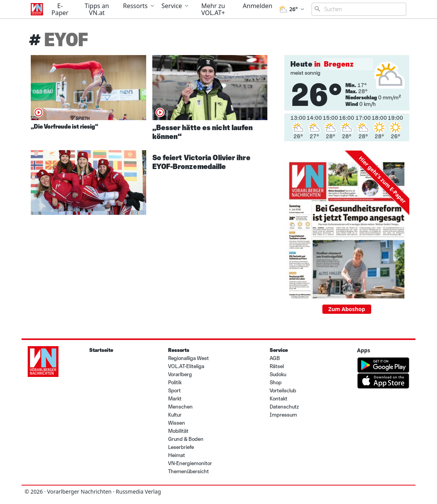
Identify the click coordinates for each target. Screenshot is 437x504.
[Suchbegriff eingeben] (359, 9)
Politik (175, 383)
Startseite (101, 350)
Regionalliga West (188, 358)
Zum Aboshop (347, 309)
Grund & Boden (186, 439)
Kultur (175, 415)
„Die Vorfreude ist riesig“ (64, 126)
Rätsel (277, 366)
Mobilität (178, 431)
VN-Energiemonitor (190, 463)
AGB (275, 358)
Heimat (177, 455)
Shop (276, 383)
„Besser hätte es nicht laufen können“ (203, 132)
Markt (175, 399)
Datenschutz (284, 407)
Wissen (177, 423)
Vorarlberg (180, 374)
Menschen (180, 407)
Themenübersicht (188, 471)
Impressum (283, 415)
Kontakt (279, 399)
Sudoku (278, 374)
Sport (174, 391)
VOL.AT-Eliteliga (186, 366)
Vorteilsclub (283, 391)
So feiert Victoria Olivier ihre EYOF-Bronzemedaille (201, 162)
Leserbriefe (181, 447)
